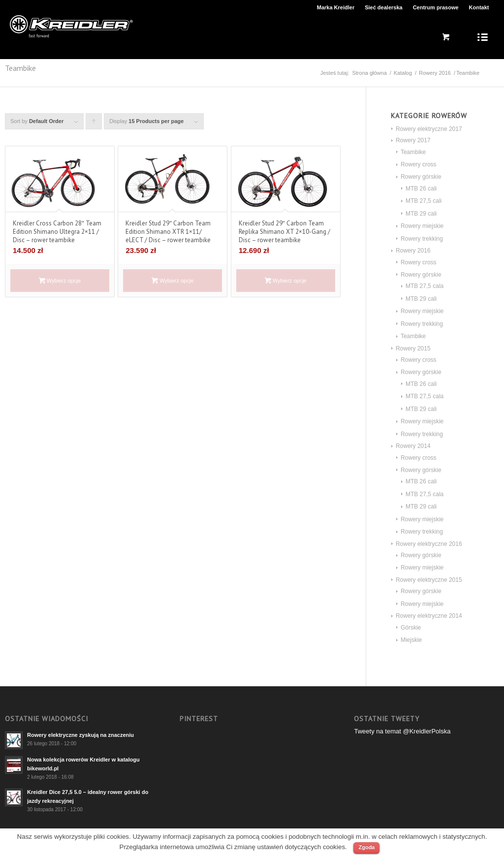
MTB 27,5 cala (425, 286)
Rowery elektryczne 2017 (429, 129)
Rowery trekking (422, 239)
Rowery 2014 (413, 446)
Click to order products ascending (94, 124)
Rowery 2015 (413, 349)
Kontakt (479, 7)
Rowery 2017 (413, 140)
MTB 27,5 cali (424, 201)
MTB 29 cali (421, 214)
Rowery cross (419, 164)
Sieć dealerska (383, 7)
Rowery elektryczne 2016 (429, 544)
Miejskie (411, 640)
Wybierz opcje (60, 281)
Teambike (413, 152)
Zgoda (366, 847)
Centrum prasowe (436, 7)
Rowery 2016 (435, 73)
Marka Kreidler (336, 7)
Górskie (411, 628)
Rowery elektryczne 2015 (429, 580)
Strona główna (369, 73)
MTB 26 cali (421, 189)
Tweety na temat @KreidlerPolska (402, 731)
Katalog (403, 73)
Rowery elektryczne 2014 (429, 616)
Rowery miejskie (422, 226)
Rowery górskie (421, 177)
